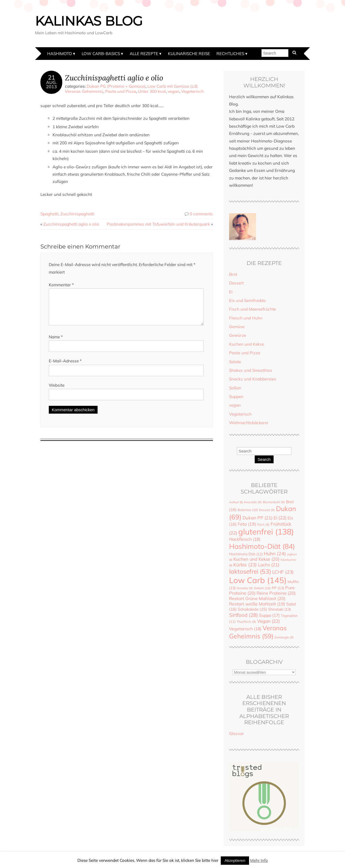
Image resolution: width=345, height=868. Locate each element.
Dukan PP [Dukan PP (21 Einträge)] (258, 518)
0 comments (201, 214)
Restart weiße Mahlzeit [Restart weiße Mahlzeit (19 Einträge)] (257, 604)
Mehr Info (259, 860)
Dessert (236, 283)
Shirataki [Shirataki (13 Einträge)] (280, 609)
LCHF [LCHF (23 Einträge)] (283, 572)
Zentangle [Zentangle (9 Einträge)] (284, 637)
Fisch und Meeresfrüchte (253, 309)
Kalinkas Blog (89, 21)
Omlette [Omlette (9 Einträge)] (245, 588)
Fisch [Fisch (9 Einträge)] (263, 525)
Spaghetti (49, 214)
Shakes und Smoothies (251, 370)
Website (57, 392)
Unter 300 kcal (152, 91)
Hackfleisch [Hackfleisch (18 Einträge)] (245, 539)
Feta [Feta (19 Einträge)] (247, 524)
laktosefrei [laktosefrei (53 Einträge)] (250, 571)
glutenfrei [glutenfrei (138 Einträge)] (266, 532)
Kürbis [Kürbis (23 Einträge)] (245, 565)
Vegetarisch (192, 91)
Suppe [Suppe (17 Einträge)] (269, 615)
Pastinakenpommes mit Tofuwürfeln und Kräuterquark (158, 224)
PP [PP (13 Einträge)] (278, 588)
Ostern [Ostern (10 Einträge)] (262, 588)
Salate (235, 362)
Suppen (236, 396)
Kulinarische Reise (189, 54)
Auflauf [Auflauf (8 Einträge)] (236, 502)
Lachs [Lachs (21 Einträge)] (269, 565)
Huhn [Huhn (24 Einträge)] (275, 553)
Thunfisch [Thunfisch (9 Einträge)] (246, 622)
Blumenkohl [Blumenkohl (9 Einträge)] (274, 502)
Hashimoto (60, 54)
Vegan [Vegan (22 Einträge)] (268, 621)
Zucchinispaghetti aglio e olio (114, 78)
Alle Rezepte (144, 54)
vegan (173, 91)
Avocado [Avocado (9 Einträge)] (253, 502)
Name (56, 343)
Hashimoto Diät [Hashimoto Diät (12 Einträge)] (246, 554)
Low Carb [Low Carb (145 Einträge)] (258, 580)
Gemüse (237, 327)
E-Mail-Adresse (65, 367)
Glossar (237, 733)
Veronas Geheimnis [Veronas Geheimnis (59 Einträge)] (258, 632)
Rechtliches (230, 54)
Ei (231, 292)
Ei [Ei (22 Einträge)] (280, 518)
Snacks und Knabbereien (253, 379)
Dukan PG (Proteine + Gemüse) (116, 86)
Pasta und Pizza (121, 91)
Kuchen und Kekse (247, 344)
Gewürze (238, 335)
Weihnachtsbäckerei (249, 423)
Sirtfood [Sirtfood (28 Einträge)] (244, 615)
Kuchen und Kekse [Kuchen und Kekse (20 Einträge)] (256, 559)
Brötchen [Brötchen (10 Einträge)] (248, 510)
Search (264, 459)
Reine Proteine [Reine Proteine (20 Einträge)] (276, 593)
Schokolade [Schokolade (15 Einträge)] (252, 609)
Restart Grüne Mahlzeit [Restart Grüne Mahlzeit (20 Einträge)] (257, 598)
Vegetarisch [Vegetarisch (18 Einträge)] (245, 629)
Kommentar (61, 285)
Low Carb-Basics (101, 54)
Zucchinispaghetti (77, 214)
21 (51, 77)
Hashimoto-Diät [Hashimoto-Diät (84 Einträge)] (262, 546)
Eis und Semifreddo (247, 300)
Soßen (235, 388)
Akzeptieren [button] (235, 860)
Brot (233, 274)
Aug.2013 (51, 84)
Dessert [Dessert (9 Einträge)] (267, 510)
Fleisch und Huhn (246, 318)
